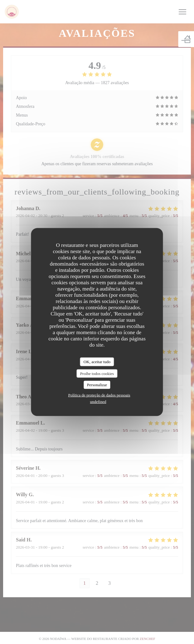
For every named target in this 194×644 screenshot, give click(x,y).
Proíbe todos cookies (97, 373)
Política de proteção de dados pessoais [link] (99, 395)
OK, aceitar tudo (97, 362)
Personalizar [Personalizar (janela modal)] (97, 385)
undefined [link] (98, 401)
